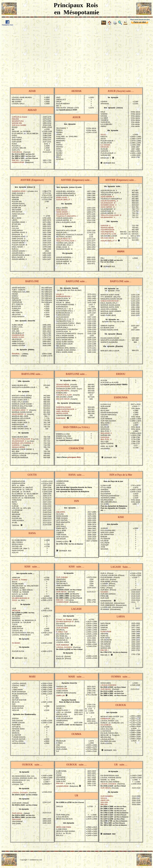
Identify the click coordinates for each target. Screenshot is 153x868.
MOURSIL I (17, 354)
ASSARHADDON (107, 230)
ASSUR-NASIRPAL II (109, 201)
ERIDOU (121, 374)
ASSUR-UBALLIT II (109, 241)
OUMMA (76, 734)
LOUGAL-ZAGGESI (64, 647)
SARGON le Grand (19, 117)
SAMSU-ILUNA (18, 337)
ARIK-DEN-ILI (62, 210)
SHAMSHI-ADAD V (109, 205)
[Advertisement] (26, 55)
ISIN (77, 501)
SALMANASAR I (63, 214)
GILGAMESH (106, 725)
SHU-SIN (104, 802)
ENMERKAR (106, 719)
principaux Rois (74, 457)
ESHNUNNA (121, 397)
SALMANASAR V (108, 217)
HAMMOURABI (18, 162)
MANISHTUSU (18, 121)
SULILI (103, 135)
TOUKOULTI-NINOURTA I (67, 216)
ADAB (32, 91)
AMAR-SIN (105, 800)
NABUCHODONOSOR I (110, 301)
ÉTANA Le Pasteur (64, 619)
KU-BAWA (16, 643)
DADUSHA (105, 437)
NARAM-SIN (17, 123)
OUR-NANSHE (62, 628)
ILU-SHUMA (105, 145)
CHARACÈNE (76, 448)
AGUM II (60, 294)
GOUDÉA (104, 592)
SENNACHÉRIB (107, 228)
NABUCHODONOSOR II (66, 409)
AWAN (121, 251)
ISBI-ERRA (61, 512)
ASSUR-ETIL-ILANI (108, 234)
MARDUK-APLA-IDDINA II (23, 443)
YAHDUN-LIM (62, 689)
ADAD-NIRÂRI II (107, 197)
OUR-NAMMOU (107, 796)
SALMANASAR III (108, 203)
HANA (32, 533)
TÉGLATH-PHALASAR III (111, 215)
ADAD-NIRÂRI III (108, 207)
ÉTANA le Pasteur (20, 580)
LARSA (121, 617)
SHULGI (104, 798)
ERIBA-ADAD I (62, 198)
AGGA (15, 600)
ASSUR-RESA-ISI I (64, 239)
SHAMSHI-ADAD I (19, 191)
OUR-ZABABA (62, 577)
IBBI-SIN (104, 804)
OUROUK (121, 705)
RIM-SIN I (16, 160)
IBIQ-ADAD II (106, 433)
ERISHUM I (105, 147)
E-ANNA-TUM (62, 632)
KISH (121, 517)
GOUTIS (32, 475)
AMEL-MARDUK (63, 411)
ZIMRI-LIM (60, 696)
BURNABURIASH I (64, 296)
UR (76, 796)
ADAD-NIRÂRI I (63, 212)
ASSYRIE (26, 180)
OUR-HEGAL (17, 152)
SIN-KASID (17, 819)
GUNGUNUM (106, 632)
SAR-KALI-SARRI (19, 125)
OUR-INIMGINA (63, 645)
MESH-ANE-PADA (64, 827)
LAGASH (76, 609)
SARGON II (105, 226)
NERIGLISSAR (62, 413)
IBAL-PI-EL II (106, 439)
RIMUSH (15, 119)
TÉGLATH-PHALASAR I (66, 241)
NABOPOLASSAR (64, 407)
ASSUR (112, 91)
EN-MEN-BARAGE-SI (21, 598)
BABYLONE (32, 281)
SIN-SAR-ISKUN (107, 238)
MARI (32, 677)
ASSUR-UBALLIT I (64, 200)
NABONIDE (61, 418)
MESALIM (16, 611)
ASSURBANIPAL (107, 232)
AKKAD (32, 110)
